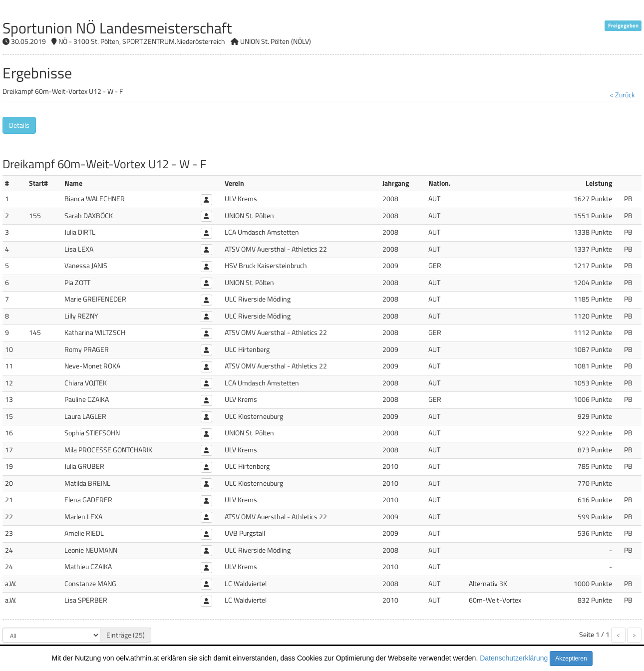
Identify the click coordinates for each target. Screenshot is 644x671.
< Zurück (622, 95)
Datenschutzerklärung (514, 658)
